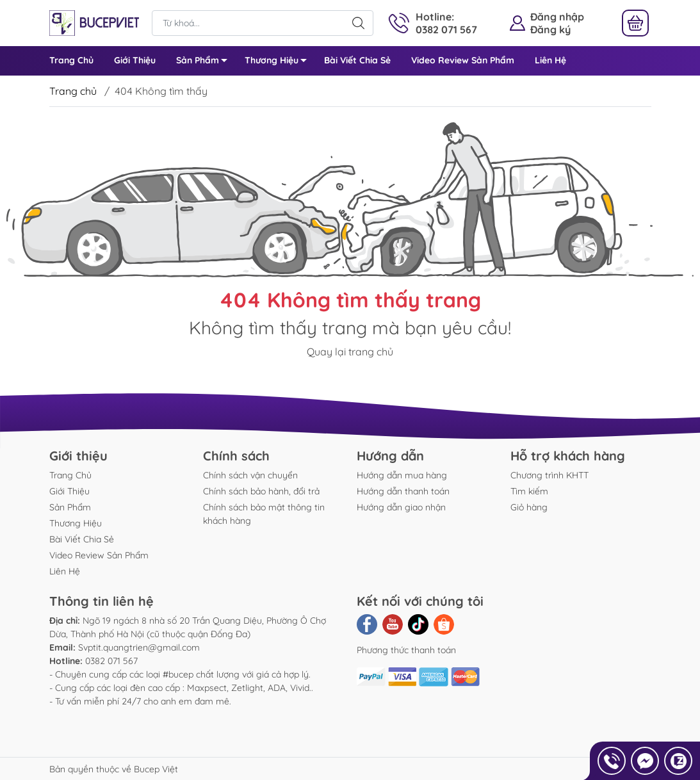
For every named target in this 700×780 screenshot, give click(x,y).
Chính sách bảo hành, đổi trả (261, 491)
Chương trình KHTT (549, 475)
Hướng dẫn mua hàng (402, 475)
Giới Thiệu (135, 60)
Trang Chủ (71, 60)
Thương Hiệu (279, 62)
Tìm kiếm (529, 491)
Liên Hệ (550, 60)
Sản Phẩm (205, 62)
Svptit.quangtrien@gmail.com (139, 647)
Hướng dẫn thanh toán (403, 491)
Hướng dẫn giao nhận (401, 507)
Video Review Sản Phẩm (463, 60)
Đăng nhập (557, 17)
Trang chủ (73, 91)
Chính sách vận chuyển (250, 475)
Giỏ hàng (529, 507)
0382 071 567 (111, 661)
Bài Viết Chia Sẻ (357, 60)
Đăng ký (550, 29)
